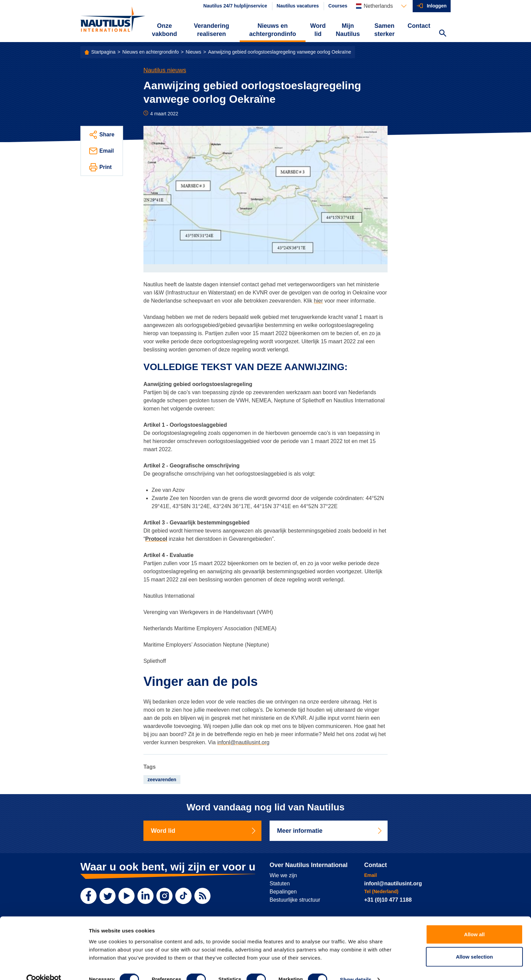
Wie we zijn (283, 875)
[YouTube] (126, 896)
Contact (419, 26)
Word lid (318, 30)
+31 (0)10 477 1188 (388, 900)
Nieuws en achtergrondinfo (273, 30)
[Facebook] (88, 896)
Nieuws (194, 52)
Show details (356, 967)
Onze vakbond (164, 30)
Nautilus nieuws (165, 70)
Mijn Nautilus (348, 30)
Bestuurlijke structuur (295, 900)
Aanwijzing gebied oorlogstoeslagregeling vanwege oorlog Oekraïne (280, 52)
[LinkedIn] (145, 896)
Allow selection (474, 944)
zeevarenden (162, 780)
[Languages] (381, 6)
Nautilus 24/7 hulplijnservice (235, 6)
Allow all (475, 921)
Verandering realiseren (212, 30)
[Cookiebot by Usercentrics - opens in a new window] (44, 967)
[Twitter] (107, 896)
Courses (338, 6)
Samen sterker (385, 30)
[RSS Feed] (202, 896)
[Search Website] (442, 34)
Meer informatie (330, 831)
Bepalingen (283, 892)
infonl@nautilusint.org (243, 742)
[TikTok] (183, 896)
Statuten (280, 883)
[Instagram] (164, 896)
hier (319, 301)
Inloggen (437, 6)
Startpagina (103, 52)
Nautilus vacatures (298, 6)
